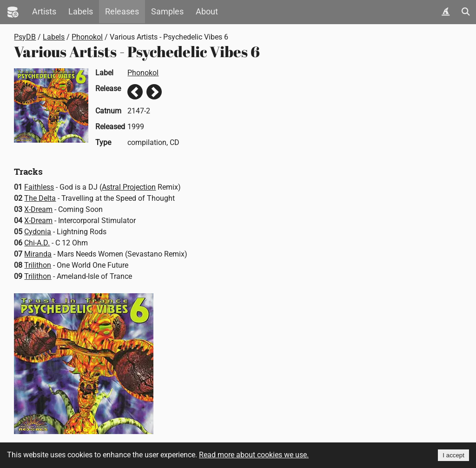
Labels (81, 12)
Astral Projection (129, 187)
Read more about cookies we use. (254, 455)
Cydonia (38, 232)
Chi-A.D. (37, 243)
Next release (154, 92)
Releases (122, 12)
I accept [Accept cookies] (453, 455)
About (207, 12)
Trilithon (38, 265)
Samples (167, 12)
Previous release (135, 92)
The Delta (40, 198)
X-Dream (38, 209)
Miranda (38, 254)
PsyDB (25, 37)
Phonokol (87, 37)
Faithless (39, 187)
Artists (44, 12)
